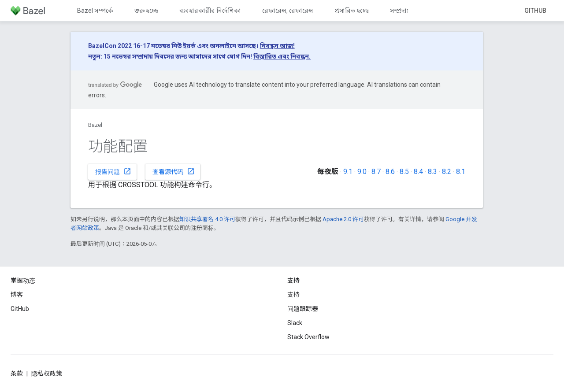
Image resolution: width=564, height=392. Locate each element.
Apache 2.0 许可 (343, 219)
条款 (17, 374)
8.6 (390, 172)
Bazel (95, 125)
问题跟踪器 (303, 309)
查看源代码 (174, 171)
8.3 (432, 172)
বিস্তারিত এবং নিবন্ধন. (282, 56)
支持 (293, 295)
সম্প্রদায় (400, 11)
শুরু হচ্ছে (146, 11)
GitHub (535, 11)
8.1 (461, 172)
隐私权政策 (47, 374)
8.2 (447, 172)
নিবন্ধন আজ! (277, 46)
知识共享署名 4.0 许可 (207, 219)
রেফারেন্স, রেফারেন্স (288, 11)
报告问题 (113, 171)
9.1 (348, 172)
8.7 (376, 172)
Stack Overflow (308, 337)
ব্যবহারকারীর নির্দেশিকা (210, 11)
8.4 (418, 172)
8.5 (404, 172)
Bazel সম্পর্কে (95, 11)
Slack (295, 323)
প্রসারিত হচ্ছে (352, 11)
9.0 (362, 172)
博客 (17, 295)
